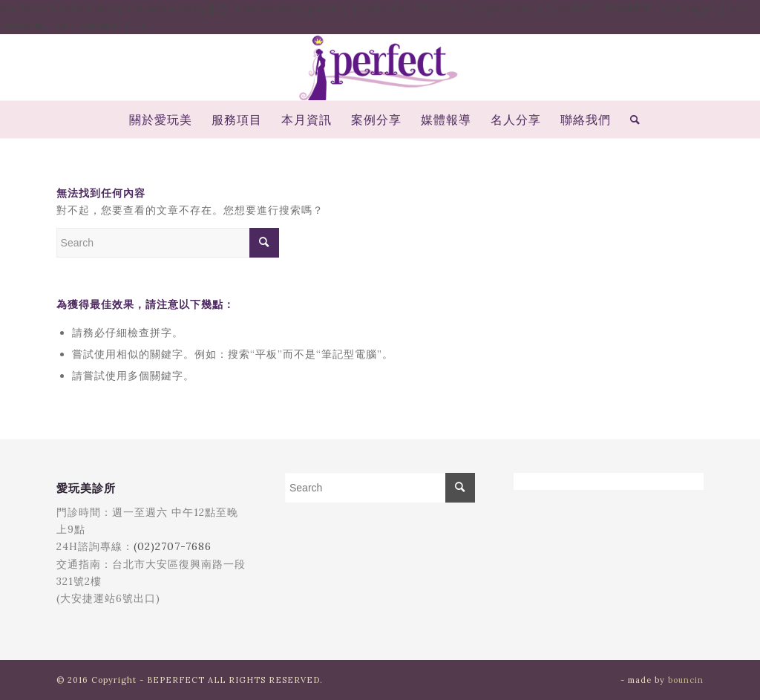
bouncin (686, 680)
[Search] (630, 120)
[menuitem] (161, 120)
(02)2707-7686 (173, 546)
